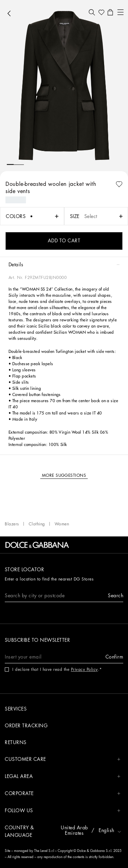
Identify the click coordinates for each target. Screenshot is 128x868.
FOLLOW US (63, 811)
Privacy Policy (84, 669)
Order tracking (26, 726)
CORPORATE (63, 794)
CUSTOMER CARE (63, 759)
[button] (92, 12)
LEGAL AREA (63, 776)
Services (16, 709)
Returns (16, 742)
